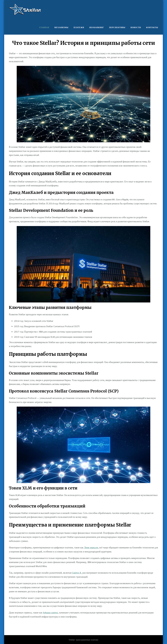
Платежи (79, 27)
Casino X (77, 573)
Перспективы (117, 27)
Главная (44, 27)
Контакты (152, 27)
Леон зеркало (91, 547)
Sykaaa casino (50, 612)
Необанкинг (97, 27)
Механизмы (61, 27)
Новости (136, 27)
